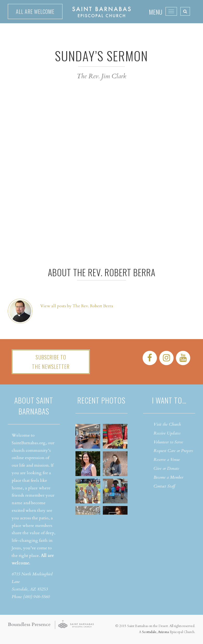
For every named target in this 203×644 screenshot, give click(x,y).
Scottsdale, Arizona (156, 632)
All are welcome (35, 11)
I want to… (169, 400)
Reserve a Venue (167, 460)
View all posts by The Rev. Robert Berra (77, 306)
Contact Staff (164, 486)
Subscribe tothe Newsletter (51, 362)
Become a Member (168, 477)
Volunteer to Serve (168, 442)
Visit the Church (167, 424)
